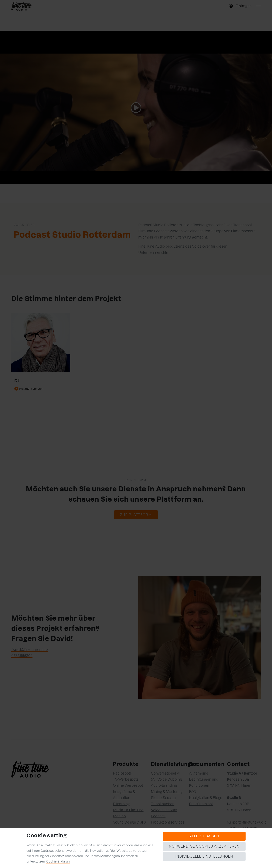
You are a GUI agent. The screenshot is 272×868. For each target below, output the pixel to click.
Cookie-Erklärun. (58, 861)
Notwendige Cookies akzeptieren (204, 846)
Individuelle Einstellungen (204, 856)
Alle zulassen (204, 836)
